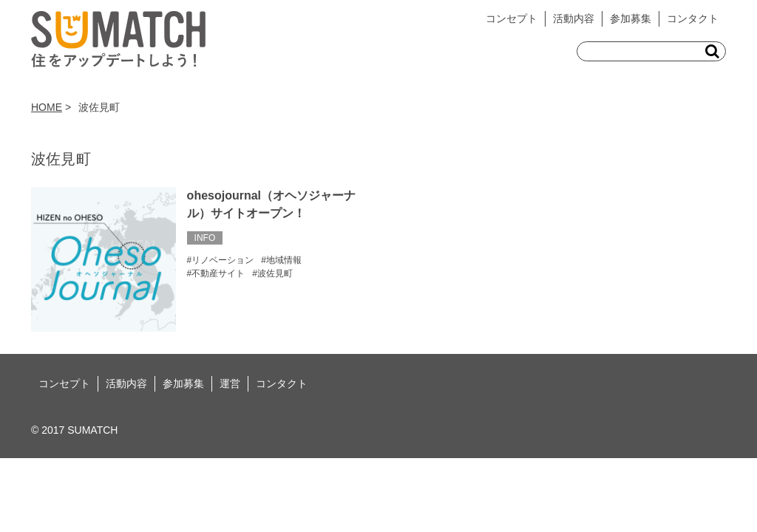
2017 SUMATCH (79, 430)
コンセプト (512, 18)
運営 (230, 383)
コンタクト (693, 18)
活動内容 (574, 18)
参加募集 (631, 18)
